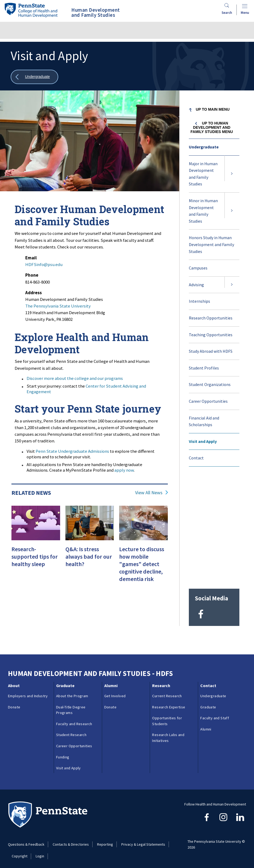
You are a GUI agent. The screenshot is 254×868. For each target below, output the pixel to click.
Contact (196, 458)
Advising (196, 285)
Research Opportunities (211, 318)
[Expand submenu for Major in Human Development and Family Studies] (232, 174)
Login (40, 853)
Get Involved (115, 692)
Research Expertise (169, 703)
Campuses (198, 268)
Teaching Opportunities (211, 335)
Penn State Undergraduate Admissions (72, 451)
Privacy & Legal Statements (143, 841)
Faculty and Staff (215, 715)
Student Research (71, 731)
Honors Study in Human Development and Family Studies (211, 244)
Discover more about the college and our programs (75, 378)
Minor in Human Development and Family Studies (203, 211)
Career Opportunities (208, 401)
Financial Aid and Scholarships (204, 421)
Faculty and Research (74, 720)
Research (161, 682)
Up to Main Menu (213, 109)
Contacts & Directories (71, 841)
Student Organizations (210, 384)
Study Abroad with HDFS (211, 351)
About (14, 682)
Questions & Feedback (26, 841)
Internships (199, 301)
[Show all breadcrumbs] (34, 77)
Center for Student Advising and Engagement (86, 389)
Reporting (105, 841)
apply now (124, 470)
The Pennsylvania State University (58, 306)
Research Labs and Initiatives (168, 734)
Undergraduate (204, 147)
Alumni (111, 682)
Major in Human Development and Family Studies (203, 174)
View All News (149, 493)
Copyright (20, 853)
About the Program (72, 692)
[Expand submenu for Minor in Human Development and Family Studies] (232, 211)
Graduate (65, 682)
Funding (63, 753)
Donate (14, 703)
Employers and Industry (28, 692)
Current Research (167, 692)
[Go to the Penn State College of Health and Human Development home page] (31, 10)
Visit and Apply (203, 441)
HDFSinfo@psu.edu (44, 264)
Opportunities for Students (167, 717)
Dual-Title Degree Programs (71, 706)
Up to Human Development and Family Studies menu (212, 127)
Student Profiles (204, 368)
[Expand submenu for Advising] (232, 285)
